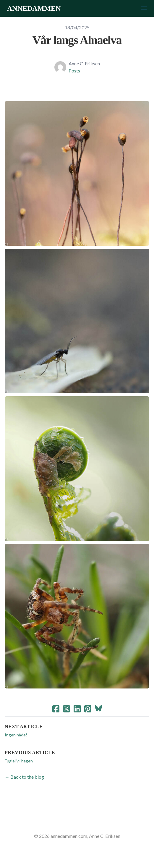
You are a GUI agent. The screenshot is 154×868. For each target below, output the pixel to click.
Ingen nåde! (16, 735)
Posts (74, 71)
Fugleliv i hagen (19, 761)
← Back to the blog (24, 777)
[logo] (34, 8)
